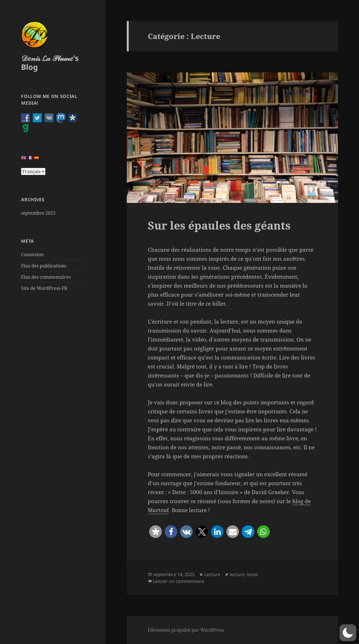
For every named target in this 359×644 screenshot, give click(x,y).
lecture (237, 574)
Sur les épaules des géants (219, 225)
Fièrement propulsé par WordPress (186, 630)
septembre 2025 (38, 213)
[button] (156, 532)
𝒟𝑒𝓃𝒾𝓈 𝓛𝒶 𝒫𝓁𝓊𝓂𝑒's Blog (50, 62)
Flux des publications (44, 266)
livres (252, 574)
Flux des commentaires (46, 277)
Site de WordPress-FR (44, 288)
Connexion (32, 255)
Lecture (212, 574)
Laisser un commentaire (179, 581)
